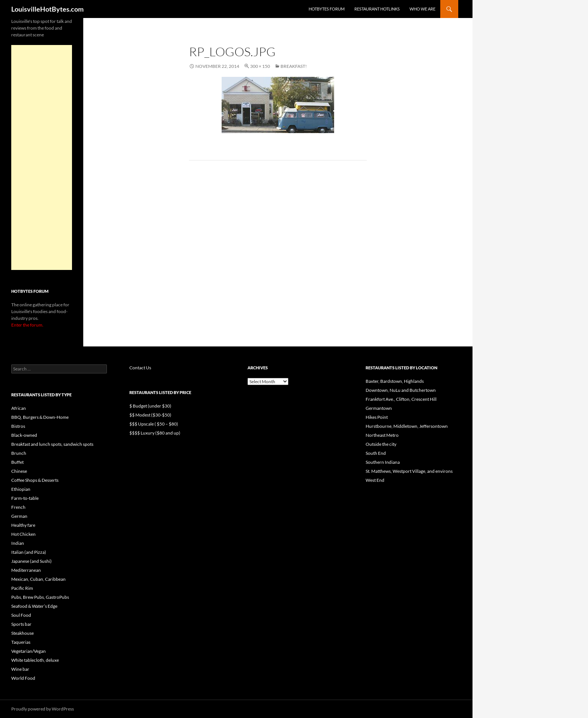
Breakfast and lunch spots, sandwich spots (52, 444)
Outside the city (381, 444)
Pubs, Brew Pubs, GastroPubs (40, 597)
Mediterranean (26, 570)
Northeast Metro (382, 435)
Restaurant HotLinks (377, 9)
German (19, 516)
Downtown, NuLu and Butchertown (401, 390)
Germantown (379, 408)
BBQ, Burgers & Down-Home (40, 417)
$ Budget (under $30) (150, 406)
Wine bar (20, 669)
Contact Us (140, 368)
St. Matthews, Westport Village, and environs (409, 471)
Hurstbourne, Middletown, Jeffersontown (407, 426)
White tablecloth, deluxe (35, 660)
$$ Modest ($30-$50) (150, 415)
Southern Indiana (383, 462)
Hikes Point (377, 417)
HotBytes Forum (327, 9)
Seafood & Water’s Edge (34, 606)
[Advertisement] (42, 157)
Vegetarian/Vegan (28, 651)
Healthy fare (23, 525)
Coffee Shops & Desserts (35, 480)
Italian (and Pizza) (29, 552)
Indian (18, 543)
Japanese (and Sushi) (31, 561)
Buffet (17, 462)
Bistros (18, 426)
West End (375, 480)
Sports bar (21, 624)
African (19, 408)
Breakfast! (294, 66)
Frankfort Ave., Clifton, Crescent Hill (401, 399)
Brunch (19, 453)
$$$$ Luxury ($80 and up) (155, 433)
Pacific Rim (22, 588)
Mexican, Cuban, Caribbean (38, 579)
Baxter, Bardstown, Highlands (395, 381)
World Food (23, 678)
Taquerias (21, 642)
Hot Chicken (23, 534)
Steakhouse (22, 633)
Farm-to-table (25, 498)
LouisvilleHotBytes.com (47, 9)
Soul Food (21, 615)
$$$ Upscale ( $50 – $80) (154, 424)
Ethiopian (21, 489)
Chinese (19, 471)
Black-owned (24, 435)
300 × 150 (260, 66)
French (18, 507)
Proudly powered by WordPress (43, 709)
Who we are (422, 9)
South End (376, 453)
